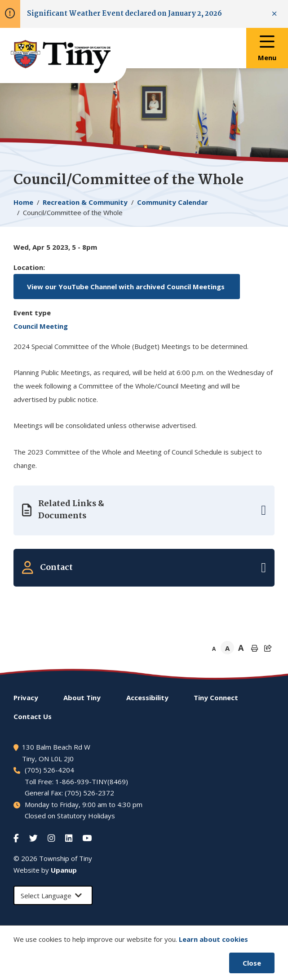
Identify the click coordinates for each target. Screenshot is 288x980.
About (82, 697)
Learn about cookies (213, 939)
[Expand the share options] (268, 648)
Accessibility (147, 697)
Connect (216, 697)
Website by (45, 870)
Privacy (26, 697)
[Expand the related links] (144, 510)
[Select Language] (53, 895)
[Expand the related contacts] (144, 568)
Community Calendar (173, 202)
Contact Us (33, 716)
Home (23, 202)
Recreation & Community (85, 202)
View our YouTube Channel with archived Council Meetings (127, 287)
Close (252, 963)
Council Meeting (41, 326)
